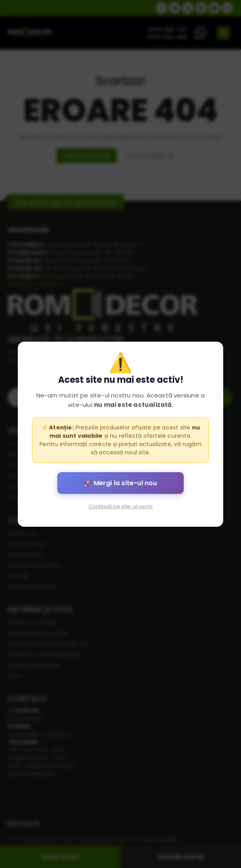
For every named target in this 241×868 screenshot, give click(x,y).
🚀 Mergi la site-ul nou (120, 483)
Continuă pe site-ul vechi (120, 506)
